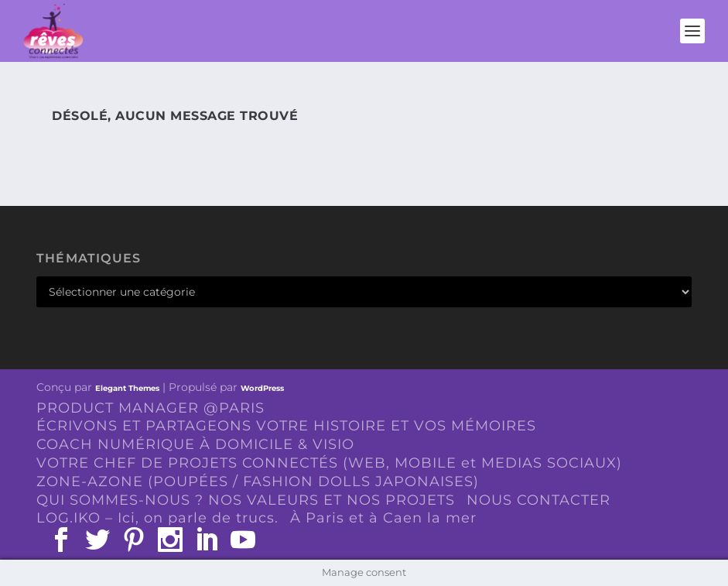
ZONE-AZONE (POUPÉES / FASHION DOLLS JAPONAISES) (258, 481)
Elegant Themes (127, 388)
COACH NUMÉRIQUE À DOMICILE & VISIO (195, 444)
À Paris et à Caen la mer (383, 518)
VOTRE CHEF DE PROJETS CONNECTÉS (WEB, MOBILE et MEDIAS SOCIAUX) (329, 463)
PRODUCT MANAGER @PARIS (150, 408)
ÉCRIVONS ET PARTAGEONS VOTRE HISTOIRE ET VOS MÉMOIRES (286, 426)
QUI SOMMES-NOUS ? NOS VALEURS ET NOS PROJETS (246, 500)
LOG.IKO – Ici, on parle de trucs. (157, 518)
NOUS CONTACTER (538, 500)
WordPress (262, 388)
